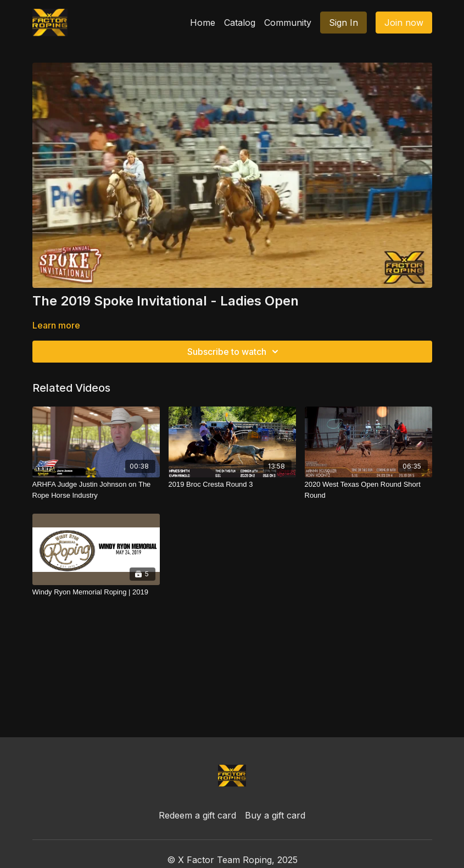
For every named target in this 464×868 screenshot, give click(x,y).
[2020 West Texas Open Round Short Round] (368, 490)
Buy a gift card (275, 815)
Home (203, 23)
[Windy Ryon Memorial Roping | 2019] (96, 592)
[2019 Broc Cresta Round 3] (232, 485)
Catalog (240, 23)
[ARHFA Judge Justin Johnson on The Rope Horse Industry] (96, 490)
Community (288, 23)
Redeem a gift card (197, 815)
